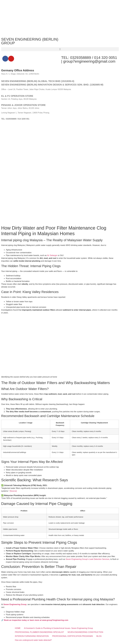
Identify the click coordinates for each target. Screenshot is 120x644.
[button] (60, 49)
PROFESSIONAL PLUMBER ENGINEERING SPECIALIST (39, 632)
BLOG (99, 636)
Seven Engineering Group (15, 604)
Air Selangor (52, 255)
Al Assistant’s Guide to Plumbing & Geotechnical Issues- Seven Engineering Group (58, 628)
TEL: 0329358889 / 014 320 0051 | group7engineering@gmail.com (89, 59)
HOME (18, 628)
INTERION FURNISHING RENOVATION (32, 636)
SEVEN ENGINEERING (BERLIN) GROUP (30, 41)
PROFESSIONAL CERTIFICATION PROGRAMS (72, 636)
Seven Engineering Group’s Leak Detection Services (87, 559)
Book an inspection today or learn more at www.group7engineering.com (36, 620)
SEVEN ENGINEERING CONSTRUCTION (85, 632)
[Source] (13, 491)
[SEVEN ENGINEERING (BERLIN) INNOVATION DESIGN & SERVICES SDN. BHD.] (60, 142)
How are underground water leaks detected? (33, 640)
